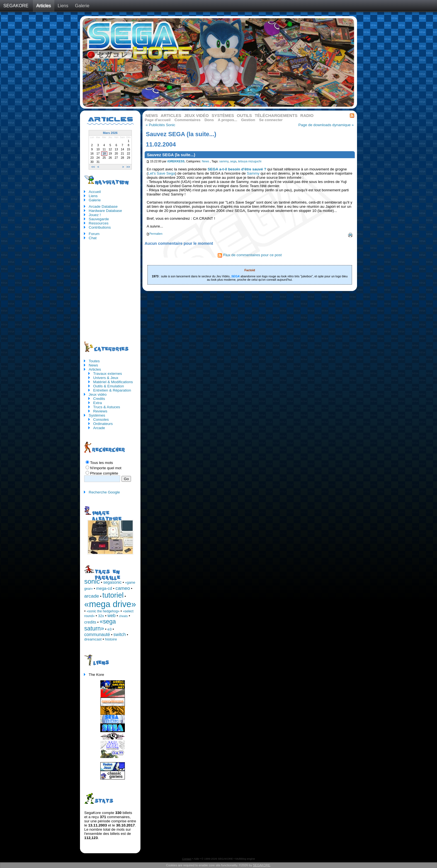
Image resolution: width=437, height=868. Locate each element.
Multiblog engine (245, 859)
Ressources (99, 223)
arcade (92, 596)
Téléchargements (276, 116)
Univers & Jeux (106, 378)
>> (128, 167)
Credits (99, 399)
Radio (307, 116)
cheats (123, 616)
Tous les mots (101, 463)
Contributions (100, 227)
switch (120, 635)
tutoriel (113, 595)
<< (93, 167)
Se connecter (271, 120)
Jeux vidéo (196, 116)
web (111, 616)
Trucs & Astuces (107, 407)
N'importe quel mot (106, 468)
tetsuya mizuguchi (250, 161)
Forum (94, 234)
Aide (196, 859)
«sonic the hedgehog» (103, 611)
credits (90, 622)
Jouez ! (95, 215)
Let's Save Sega (162, 173)
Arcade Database (103, 206)
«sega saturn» (100, 625)
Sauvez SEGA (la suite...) (171, 155)
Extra (97, 403)
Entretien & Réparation (112, 390)
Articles (43, 6)
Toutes (94, 361)
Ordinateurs (103, 424)
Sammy (253, 173)
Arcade (99, 428)
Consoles (101, 420)
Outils (244, 116)
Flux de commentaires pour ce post (250, 255)
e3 (110, 629)
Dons (209, 120)
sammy (224, 161)
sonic (92, 581)
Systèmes (223, 116)
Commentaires (187, 120)
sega (233, 161)
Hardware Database (105, 211)
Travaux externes (107, 374)
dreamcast (93, 639)
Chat (93, 238)
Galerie (82, 6)
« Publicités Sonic (161, 125)
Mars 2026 (110, 133)
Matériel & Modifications (113, 382)
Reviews (100, 411)
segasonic (112, 582)
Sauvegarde (99, 219)
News (152, 116)
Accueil (95, 192)
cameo (123, 588)
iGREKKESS (176, 161)
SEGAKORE (16, 6)
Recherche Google (104, 492)
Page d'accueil (158, 120)
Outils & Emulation (109, 386)
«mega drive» (110, 604)
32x (101, 616)
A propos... (227, 120)
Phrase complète (104, 473)
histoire (111, 639)
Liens (63, 6)
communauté (97, 635)
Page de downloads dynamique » (326, 125)
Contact (187, 859)
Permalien (154, 234)
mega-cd (104, 588)
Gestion (248, 120)
